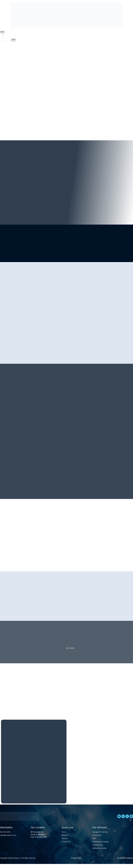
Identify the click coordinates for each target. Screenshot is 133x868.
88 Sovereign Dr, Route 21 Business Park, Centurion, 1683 (39, 838)
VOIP (6, 74)
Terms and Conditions (125, 862)
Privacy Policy (76, 862)
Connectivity (9, 62)
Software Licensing (12, 119)
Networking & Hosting (13, 90)
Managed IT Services (13, 45)
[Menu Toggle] (2, 32)
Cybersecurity (10, 102)
